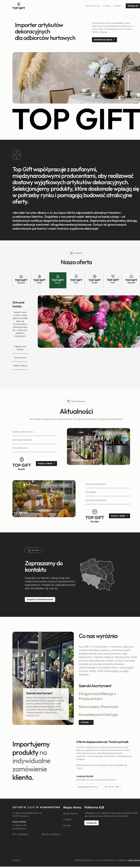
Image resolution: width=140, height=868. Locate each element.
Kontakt (117, 6)
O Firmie (107, 6)
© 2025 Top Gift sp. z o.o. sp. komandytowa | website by (108, 860)
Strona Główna (93, 6)
